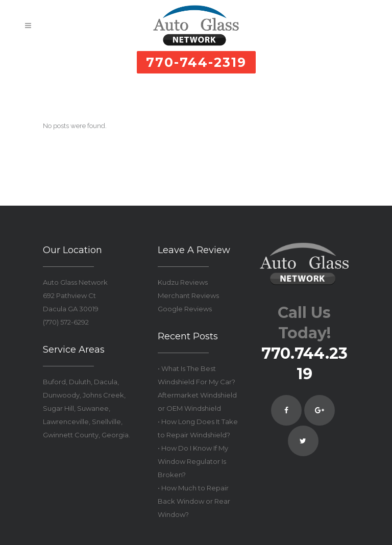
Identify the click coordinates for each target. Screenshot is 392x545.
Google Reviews (185, 309)
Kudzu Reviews (183, 282)
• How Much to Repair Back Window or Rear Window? (194, 501)
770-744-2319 (196, 62)
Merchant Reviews (188, 295)
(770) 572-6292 (66, 322)
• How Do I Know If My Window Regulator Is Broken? (193, 461)
